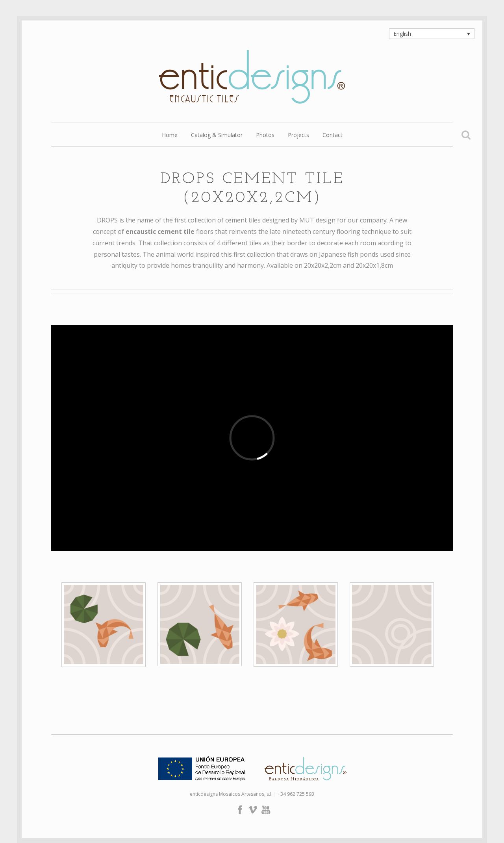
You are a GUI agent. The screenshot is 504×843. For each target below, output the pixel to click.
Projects (298, 135)
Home (170, 135)
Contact (333, 135)
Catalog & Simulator (217, 135)
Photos (265, 135)
